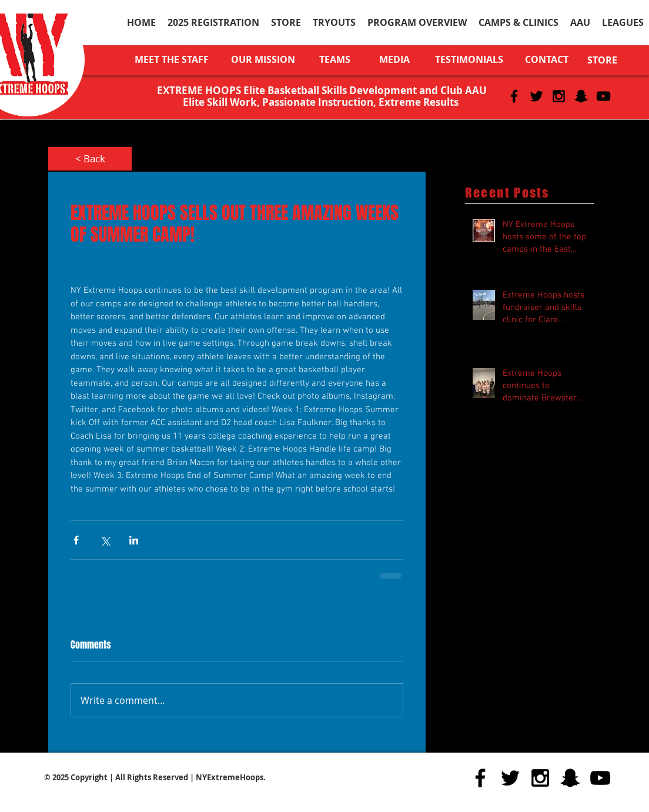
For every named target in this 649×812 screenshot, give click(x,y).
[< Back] (90, 159)
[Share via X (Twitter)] (105, 540)
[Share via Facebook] (76, 540)
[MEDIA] (394, 59)
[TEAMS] (335, 59)
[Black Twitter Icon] (536, 96)
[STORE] (602, 60)
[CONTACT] (547, 59)
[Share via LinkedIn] (134, 540)
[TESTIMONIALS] (469, 59)
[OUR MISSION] (263, 59)
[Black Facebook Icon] (514, 96)
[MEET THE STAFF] (171, 59)
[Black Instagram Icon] (559, 96)
